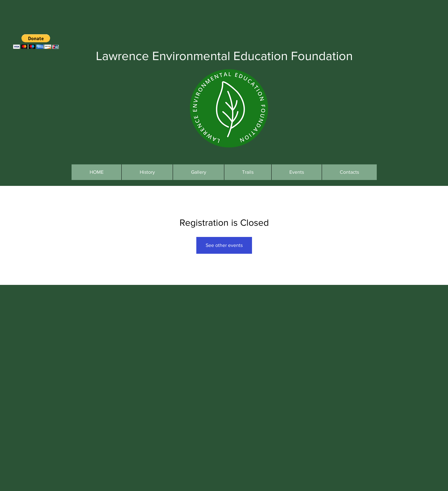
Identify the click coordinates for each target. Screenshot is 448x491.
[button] (36, 42)
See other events (224, 245)
